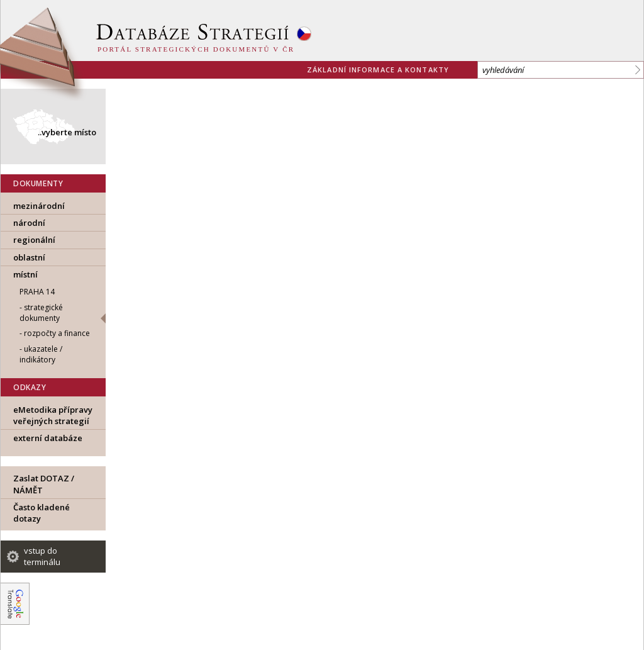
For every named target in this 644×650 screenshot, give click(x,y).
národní (29, 223)
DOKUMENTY (38, 183)
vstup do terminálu (42, 556)
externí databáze (48, 438)
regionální (34, 240)
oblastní (29, 257)
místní (25, 274)
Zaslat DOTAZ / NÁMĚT (44, 484)
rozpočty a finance (57, 333)
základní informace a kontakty (378, 70)
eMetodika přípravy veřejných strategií (53, 415)
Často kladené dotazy (42, 513)
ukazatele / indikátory (41, 354)
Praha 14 (37, 292)
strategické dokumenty (41, 313)
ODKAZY (30, 387)
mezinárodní (39, 206)
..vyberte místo (67, 132)
